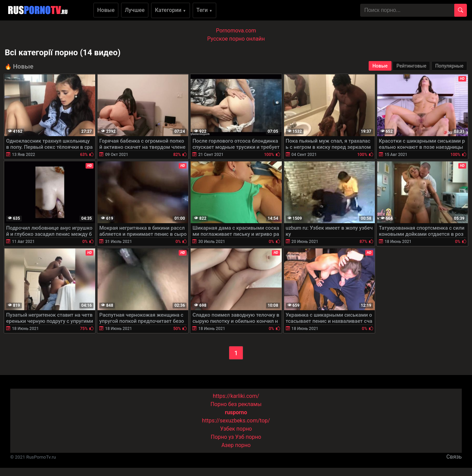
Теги (204, 10)
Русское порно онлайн (236, 39)
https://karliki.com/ (236, 396)
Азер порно (236, 445)
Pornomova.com (236, 31)
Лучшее (135, 10)
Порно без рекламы (236, 404)
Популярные (449, 66)
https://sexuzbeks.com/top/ (236, 421)
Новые (106, 10)
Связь (454, 457)
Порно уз (222, 437)
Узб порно (248, 437)
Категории (171, 10)
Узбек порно (236, 429)
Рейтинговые (411, 66)
